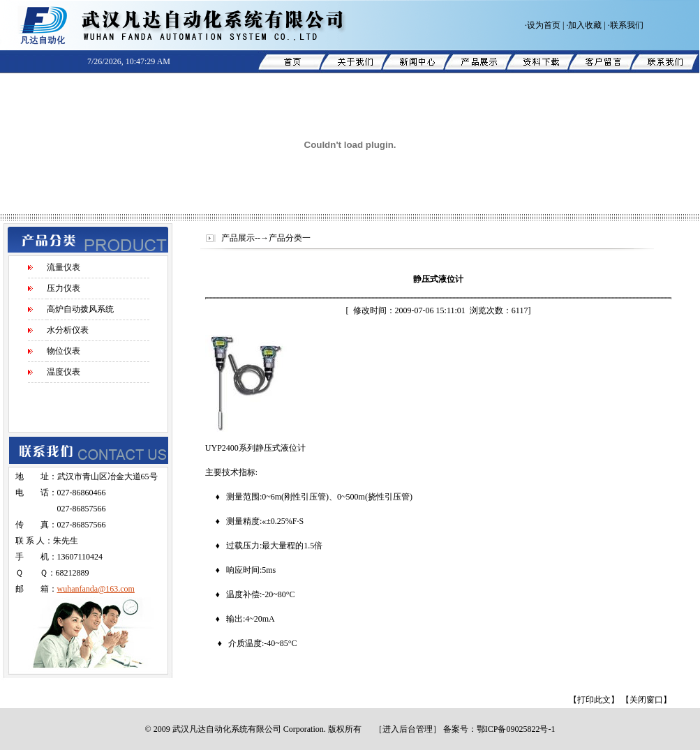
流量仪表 (64, 267)
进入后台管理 (408, 729)
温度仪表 (64, 372)
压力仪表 (64, 288)
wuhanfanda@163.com (96, 589)
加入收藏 (585, 25)
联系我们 (627, 25)
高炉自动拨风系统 (80, 309)
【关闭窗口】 (646, 700)
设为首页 (544, 25)
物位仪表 (64, 351)
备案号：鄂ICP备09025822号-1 (499, 729)
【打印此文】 (594, 700)
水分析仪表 (68, 330)
